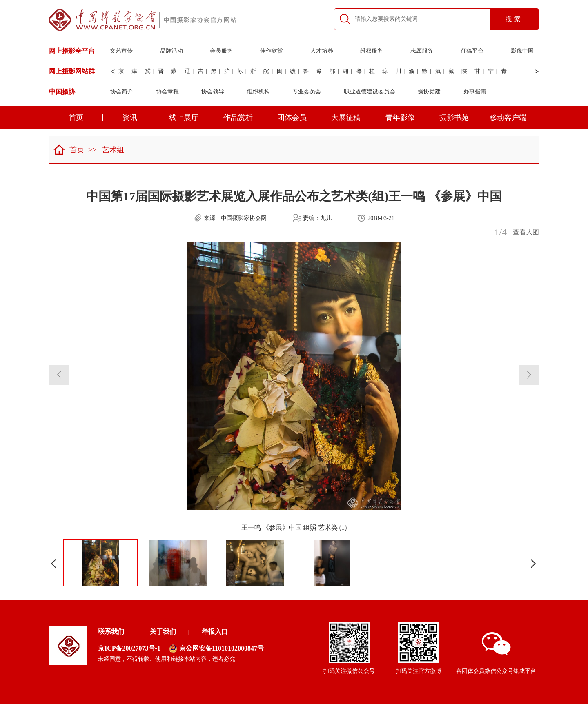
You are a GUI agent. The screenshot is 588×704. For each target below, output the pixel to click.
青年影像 (406, 118)
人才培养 (322, 51)
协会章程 (167, 92)
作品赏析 (244, 118)
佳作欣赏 (272, 51)
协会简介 (122, 92)
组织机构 (258, 92)
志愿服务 (422, 51)
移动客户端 (508, 118)
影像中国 (522, 51)
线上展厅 (190, 118)
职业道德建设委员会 (370, 92)
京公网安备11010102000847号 (216, 648)
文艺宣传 (121, 51)
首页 (86, 118)
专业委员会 (307, 92)
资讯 (140, 118)
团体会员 (298, 118)
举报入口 (215, 632)
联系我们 (111, 632)
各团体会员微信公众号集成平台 (496, 653)
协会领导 (213, 92)
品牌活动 (171, 51)
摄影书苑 (460, 118)
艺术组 (113, 150)
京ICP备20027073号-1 (129, 648)
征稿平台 (472, 51)
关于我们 (163, 632)
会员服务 (221, 51)
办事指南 (475, 92)
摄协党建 (429, 92)
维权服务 (372, 51)
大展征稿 (352, 118)
